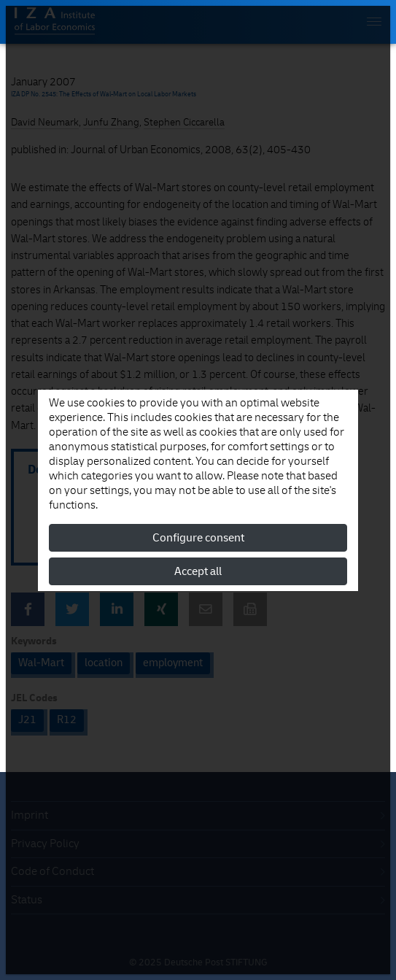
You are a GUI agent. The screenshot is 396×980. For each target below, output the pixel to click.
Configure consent (198, 538)
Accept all (198, 571)
